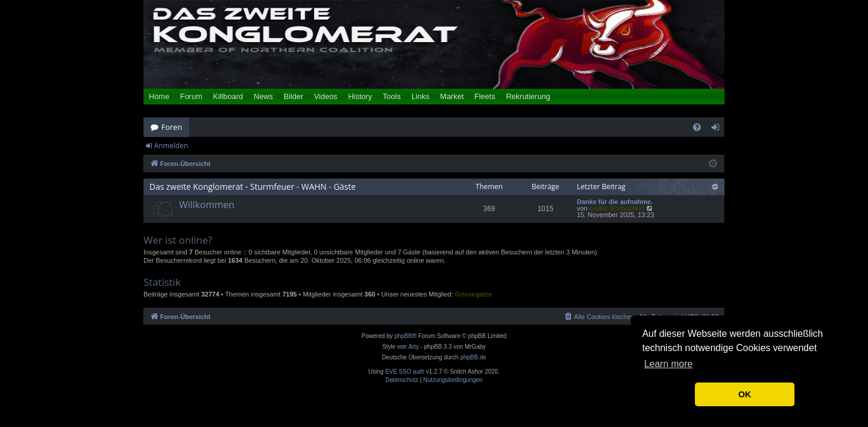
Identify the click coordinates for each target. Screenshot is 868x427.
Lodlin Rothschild (617, 208)
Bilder (293, 96)
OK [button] (745, 394)
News (264, 96)
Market (452, 96)
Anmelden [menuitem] (719, 129)
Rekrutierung (528, 96)
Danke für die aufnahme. (615, 202)
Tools (392, 96)
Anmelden (171, 146)
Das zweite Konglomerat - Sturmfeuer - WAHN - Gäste (253, 187)
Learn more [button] (668, 364)
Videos (326, 96)
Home (159, 96)
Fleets (485, 96)
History (360, 96)
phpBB (403, 336)
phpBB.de (473, 357)
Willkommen (207, 205)
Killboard (228, 96)
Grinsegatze (473, 294)
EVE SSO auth (405, 372)
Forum (192, 96)
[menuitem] (697, 127)
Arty (414, 347)
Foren (172, 127)
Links (420, 96)
